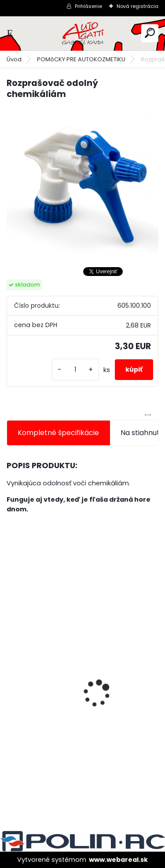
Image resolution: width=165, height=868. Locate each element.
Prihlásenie (88, 6)
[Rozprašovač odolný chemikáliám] (82, 183)
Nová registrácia (137, 6)
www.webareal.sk (118, 860)
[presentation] (11, 678)
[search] (150, 33)
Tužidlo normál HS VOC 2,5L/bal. (68, 721)
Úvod (14, 59)
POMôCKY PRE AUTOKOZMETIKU (81, 59)
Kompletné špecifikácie (58, 433)
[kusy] (75, 370)
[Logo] (83, 33)
